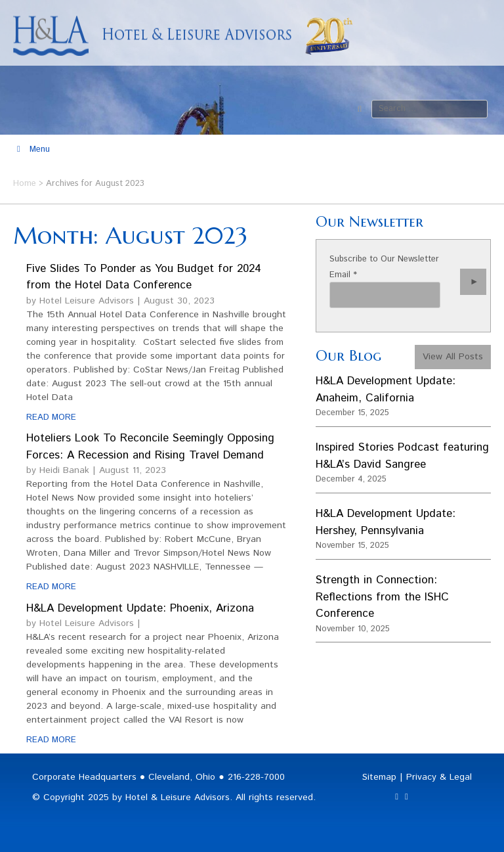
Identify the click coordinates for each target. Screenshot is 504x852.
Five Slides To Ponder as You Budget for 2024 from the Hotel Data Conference (144, 277)
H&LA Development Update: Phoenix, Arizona (140, 608)
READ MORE (51, 417)
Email (343, 275)
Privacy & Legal (439, 777)
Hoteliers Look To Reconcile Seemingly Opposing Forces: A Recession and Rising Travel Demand (150, 447)
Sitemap (379, 777)
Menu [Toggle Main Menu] (31, 149)
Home (25, 184)
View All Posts (453, 357)
